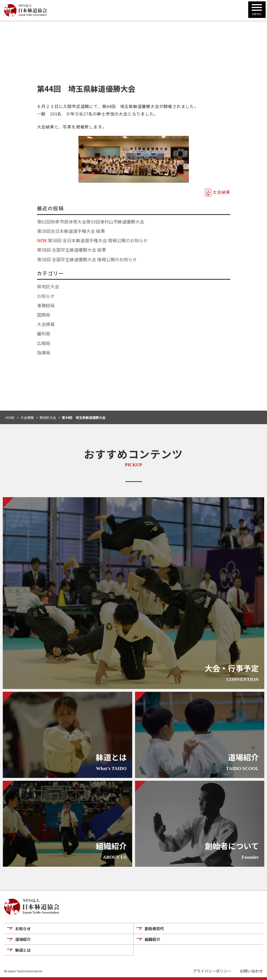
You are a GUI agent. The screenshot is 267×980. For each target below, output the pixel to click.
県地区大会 (48, 286)
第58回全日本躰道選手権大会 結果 (71, 231)
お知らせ (46, 296)
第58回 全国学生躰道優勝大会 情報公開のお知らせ (87, 259)
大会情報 (46, 324)
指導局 (44, 352)
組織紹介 (152, 939)
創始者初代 (154, 928)
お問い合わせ (251, 971)
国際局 (44, 315)
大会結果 (221, 192)
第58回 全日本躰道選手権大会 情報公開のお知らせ (92, 240)
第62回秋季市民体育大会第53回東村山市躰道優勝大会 (91, 222)
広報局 (44, 343)
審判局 (44, 333)
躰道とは (23, 950)
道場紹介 (23, 939)
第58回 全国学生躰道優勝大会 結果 (72, 250)
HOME (10, 417)
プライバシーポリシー (212, 971)
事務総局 (46, 305)
